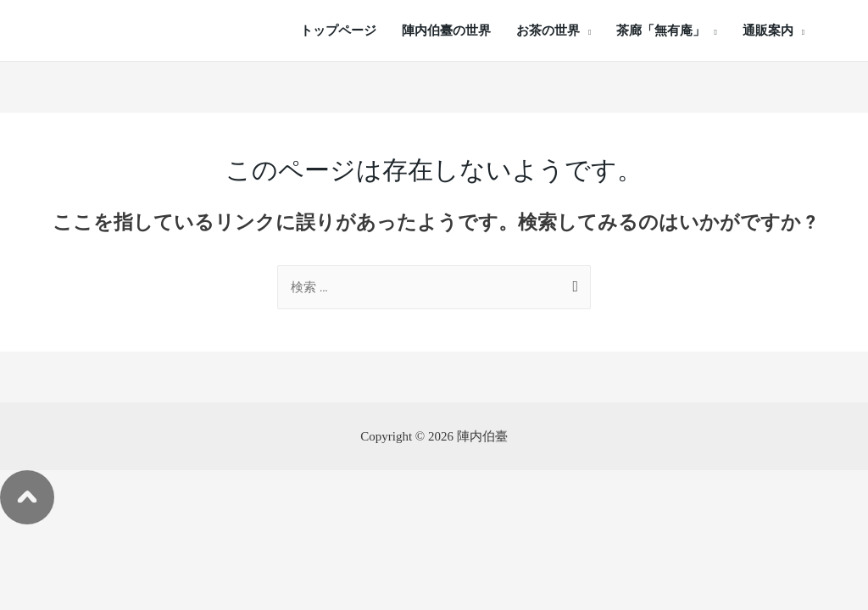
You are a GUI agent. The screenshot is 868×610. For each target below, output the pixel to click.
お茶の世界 (548, 30)
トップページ (338, 30)
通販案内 (768, 30)
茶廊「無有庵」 (661, 30)
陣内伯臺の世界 (446, 30)
